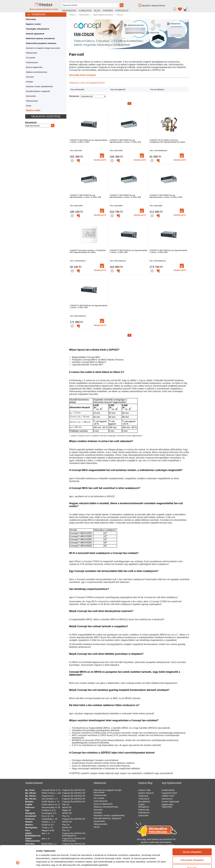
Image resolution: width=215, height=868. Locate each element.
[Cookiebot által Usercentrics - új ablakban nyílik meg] (18, 863)
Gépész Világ (144, 790)
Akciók (29, 106)
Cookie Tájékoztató (170, 802)
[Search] (37, 126)
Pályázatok (143, 796)
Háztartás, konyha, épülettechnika (39, 86)
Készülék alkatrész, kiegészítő (38, 91)
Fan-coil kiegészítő (118, 89)
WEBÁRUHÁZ (69, 11)
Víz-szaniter (31, 58)
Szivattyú (30, 82)
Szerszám (30, 77)
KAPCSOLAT (122, 11)
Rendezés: (75, 96)
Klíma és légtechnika (34, 67)
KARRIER (108, 11)
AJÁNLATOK (85, 11)
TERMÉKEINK (35, 14)
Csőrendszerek (32, 62)
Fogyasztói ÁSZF (169, 793)
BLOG (97, 11)
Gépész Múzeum (146, 793)
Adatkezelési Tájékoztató (167, 806)
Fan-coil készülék (77, 89)
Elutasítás (192, 847)
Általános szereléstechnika (36, 72)
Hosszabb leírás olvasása (82, 75)
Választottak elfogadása (192, 839)
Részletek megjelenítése (48, 863)
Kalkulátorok (144, 813)
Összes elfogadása (192, 831)
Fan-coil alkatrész (157, 89)
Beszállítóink (144, 802)
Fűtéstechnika (31, 53)
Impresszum (167, 799)
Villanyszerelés (32, 101)
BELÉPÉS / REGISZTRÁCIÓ (152, 6)
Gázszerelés (31, 96)
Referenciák (144, 810)
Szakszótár (143, 815)
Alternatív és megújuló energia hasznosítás (43, 48)
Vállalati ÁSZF (168, 796)
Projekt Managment (144, 806)
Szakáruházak (168, 790)
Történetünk (144, 799)
